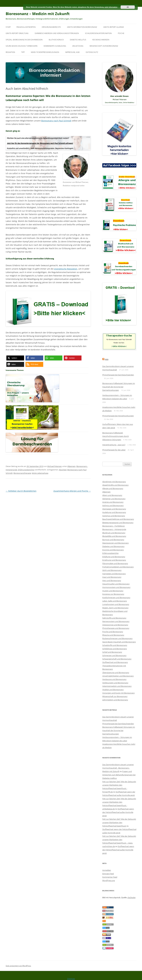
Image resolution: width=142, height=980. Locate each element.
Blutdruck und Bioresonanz (114, 533)
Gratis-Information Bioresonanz (82, 27)
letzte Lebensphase (40, 473)
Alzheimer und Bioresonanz (114, 499)
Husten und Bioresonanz (113, 591)
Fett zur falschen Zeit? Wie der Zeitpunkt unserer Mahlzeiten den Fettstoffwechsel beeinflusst (119, 822)
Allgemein (71, 466)
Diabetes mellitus (78, 40)
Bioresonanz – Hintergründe (114, 529)
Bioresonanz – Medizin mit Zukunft (38, 14)
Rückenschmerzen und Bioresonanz (117, 638)
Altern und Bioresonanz (112, 495)
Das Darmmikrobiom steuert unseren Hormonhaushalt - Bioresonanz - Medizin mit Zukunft (118, 768)
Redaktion (10, 52)
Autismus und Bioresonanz (114, 516)
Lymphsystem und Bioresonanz (116, 604)
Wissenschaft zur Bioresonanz (104, 46)
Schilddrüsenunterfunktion (98, 33)
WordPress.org (109, 880)
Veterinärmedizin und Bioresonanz (117, 686)
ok (128, 7)
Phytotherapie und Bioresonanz (116, 628)
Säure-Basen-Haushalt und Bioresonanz (119, 642)
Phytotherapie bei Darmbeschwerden (118, 375)
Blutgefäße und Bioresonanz (114, 536)
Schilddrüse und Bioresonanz (115, 649)
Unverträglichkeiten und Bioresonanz (118, 676)
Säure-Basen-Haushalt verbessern (22, 46)
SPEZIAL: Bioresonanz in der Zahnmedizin (24, 40)
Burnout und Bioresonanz (113, 540)
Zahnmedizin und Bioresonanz (115, 700)
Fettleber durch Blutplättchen (21, 491)
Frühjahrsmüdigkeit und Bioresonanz (118, 567)
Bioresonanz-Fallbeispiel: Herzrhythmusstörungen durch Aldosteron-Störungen (116, 436)
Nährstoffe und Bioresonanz (114, 618)
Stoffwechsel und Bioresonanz (115, 662)
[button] (15, 358)
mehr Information (111, 7)
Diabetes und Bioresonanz (113, 546)
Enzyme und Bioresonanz (113, 550)
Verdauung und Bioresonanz (114, 679)
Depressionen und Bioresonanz (115, 543)
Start (8, 27)
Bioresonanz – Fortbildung (113, 526)
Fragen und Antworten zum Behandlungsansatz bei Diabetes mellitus (119, 775)
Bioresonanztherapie (22, 473)
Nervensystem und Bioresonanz (116, 621)
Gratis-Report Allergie (114, 27)
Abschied (63, 470)
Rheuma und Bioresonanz (113, 635)
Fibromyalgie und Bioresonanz (115, 563)
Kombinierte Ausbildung (55, 46)
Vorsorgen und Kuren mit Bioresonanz (118, 693)
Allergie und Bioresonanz (113, 488)
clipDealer (132, 897)
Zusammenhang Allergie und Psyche (72, 491)
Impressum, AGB (72, 52)
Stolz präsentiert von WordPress (18, 966)
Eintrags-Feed (108, 874)
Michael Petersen (55, 466)
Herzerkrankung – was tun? (114, 445)
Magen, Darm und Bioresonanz (115, 608)
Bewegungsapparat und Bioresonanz (118, 523)
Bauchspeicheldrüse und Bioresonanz (118, 519)
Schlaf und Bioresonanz (112, 652)
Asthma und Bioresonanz (113, 505)
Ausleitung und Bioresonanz (114, 512)
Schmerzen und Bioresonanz (114, 655)
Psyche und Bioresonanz (113, 632)
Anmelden (107, 870)
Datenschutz (92, 52)
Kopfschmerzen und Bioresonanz (116, 598)
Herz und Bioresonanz (112, 580)
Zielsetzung (78, 46)
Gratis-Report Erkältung (17, 33)
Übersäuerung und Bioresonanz (116, 673)
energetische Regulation (66, 269)
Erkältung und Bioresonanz (114, 557)
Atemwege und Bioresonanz (114, 509)
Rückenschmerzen (101, 40)
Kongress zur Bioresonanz (113, 594)
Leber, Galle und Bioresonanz (115, 601)
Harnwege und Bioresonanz (114, 574)
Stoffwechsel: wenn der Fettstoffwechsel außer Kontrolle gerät (118, 812)
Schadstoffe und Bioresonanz (115, 645)
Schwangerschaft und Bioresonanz (117, 659)
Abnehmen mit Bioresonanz (114, 482)
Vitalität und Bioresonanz (113, 690)
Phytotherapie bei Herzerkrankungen (118, 416)
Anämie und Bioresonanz (113, 502)
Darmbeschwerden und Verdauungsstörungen (57, 33)
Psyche (121, 33)
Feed (107, 359)
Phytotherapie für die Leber (114, 450)
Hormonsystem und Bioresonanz (116, 587)
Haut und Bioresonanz (112, 577)
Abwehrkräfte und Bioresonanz (115, 485)
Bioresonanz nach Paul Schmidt (56, 121)
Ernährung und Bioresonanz (114, 560)
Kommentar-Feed (110, 877)
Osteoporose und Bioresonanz (115, 625)
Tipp (23, 52)
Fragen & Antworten (26, 27)
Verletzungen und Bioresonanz (115, 683)
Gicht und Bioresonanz (112, 570)
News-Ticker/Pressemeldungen (45, 52)
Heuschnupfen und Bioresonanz (116, 584)
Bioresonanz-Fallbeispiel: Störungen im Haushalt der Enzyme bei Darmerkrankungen (119, 387)
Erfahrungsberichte (51, 27)
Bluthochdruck (56, 40)
